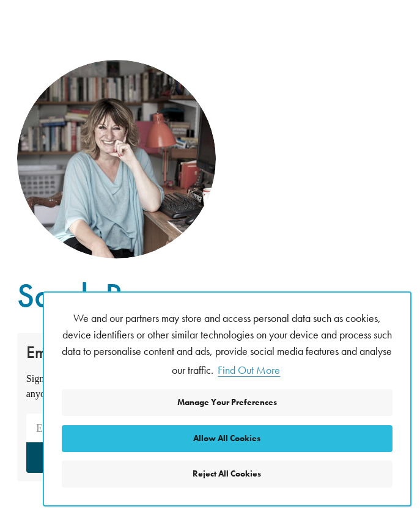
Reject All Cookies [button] (227, 473)
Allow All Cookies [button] (227, 438)
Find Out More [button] (249, 370)
